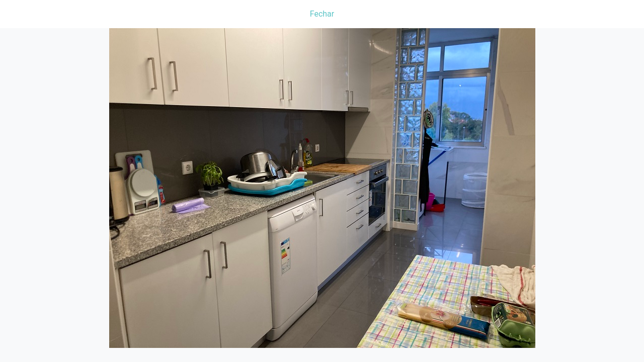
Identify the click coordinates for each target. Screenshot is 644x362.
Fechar (322, 14)
